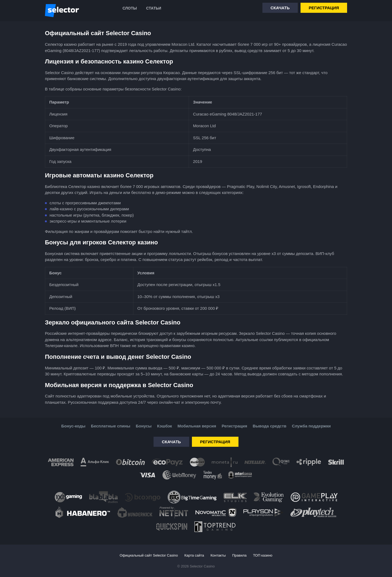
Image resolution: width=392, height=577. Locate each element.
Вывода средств (269, 426)
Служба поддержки (311, 426)
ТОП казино (263, 555)
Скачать (280, 8)
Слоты (130, 8)
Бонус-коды (73, 426)
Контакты (218, 555)
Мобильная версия (197, 426)
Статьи (154, 8)
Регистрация (324, 8)
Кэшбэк (165, 426)
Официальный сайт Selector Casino (149, 555)
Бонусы (144, 426)
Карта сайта (194, 555)
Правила (239, 555)
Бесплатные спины (111, 426)
